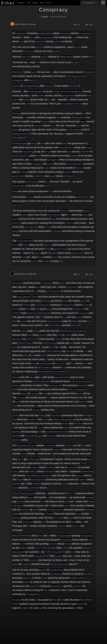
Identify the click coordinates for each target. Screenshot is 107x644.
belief (91, 501)
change (36, 164)
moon (37, 410)
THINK (44, 548)
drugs (89, 147)
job (38, 47)
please (27, 297)
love (59, 339)
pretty (78, 47)
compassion (32, 594)
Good (15, 309)
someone (75, 164)
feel (40, 313)
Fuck (15, 600)
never (83, 121)
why (14, 347)
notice (66, 548)
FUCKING (89, 134)
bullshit (58, 41)
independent (66, 57)
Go (103, 3)
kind (34, 363)
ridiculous (65, 33)
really (19, 33)
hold (15, 389)
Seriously (17, 283)
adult (49, 371)
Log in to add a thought (58, 17)
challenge (56, 351)
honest (41, 371)
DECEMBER (19, 138)
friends (69, 351)
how (30, 335)
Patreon (48, 3)
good (53, 176)
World (88, 600)
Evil (28, 309)
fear (55, 600)
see (36, 126)
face (15, 223)
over (78, 526)
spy (53, 219)
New (82, 600)
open (31, 497)
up (33, 72)
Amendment (54, 215)
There (34, 297)
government (80, 76)
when (26, 51)
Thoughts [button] (21, 3)
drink (82, 578)
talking (49, 33)
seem (52, 325)
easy (25, 151)
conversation (19, 186)
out (53, 126)
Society (52, 343)
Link (78, 24)
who (72, 95)
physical (17, 440)
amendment (31, 227)
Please (27, 305)
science (16, 205)
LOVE (35, 339)
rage (40, 436)
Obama (64, 211)
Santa (50, 514)
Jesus (49, 86)
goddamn (70, 104)
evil (43, 57)
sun (79, 126)
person (28, 578)
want (50, 363)
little (17, 514)
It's (26, 156)
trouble (46, 261)
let (46, 227)
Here (15, 191)
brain (38, 41)
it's (51, 72)
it (89, 37)
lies (89, 321)
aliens (91, 72)
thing (31, 151)
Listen (89, 25)
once (52, 385)
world (50, 164)
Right (20, 480)
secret (79, 104)
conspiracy (85, 33)
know (43, 305)
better (26, 100)
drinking (32, 91)
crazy (70, 467)
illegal (58, 231)
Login (29, 3)
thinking (45, 301)
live (57, 363)
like (57, 325)
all (49, 227)
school (30, 197)
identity (16, 432)
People (79, 117)
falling (75, 321)
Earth (15, 130)
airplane (62, 526)
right (15, 564)
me (86, 351)
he (55, 518)
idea (26, 355)
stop (19, 297)
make (47, 168)
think (72, 86)
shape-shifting (60, 419)
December (75, 130)
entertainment (66, 147)
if (40, 126)
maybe (59, 556)
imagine (66, 305)
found (30, 343)
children (86, 197)
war (87, 305)
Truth (15, 313)
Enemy (21, 397)
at (69, 100)
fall (85, 117)
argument (76, 253)
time (32, 37)
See (14, 536)
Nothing (16, 113)
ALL (72, 389)
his (77, 168)
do (29, 57)
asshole (75, 325)
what (27, 134)
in (36, 72)
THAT (84, 463)
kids (60, 335)
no (68, 76)
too (42, 143)
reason (25, 445)
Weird (15, 72)
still (49, 351)
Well (15, 134)
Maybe (53, 253)
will (72, 117)
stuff (21, 72)
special (46, 313)
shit (82, 151)
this (91, 57)
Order (15, 604)
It (23, 37)
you (31, 51)
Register (35, 3)
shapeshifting (32, 86)
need (87, 151)
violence (51, 436)
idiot (47, 186)
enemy (35, 261)
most (40, 381)
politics (16, 385)
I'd (67, 445)
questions (60, 377)
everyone (83, 313)
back (15, 156)
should (36, 488)
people (42, 33)
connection (55, 291)
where (65, 423)
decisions (17, 339)
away (51, 37)
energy (43, 37)
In (62, 586)
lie (81, 393)
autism (81, 604)
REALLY (70, 493)
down (55, 257)
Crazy (15, 471)
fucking (23, 172)
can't (33, 445)
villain (38, 176)
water (40, 91)
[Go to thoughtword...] (90, 3)
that (21, 41)
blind (34, 436)
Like (14, 377)
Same (85, 471)
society (68, 172)
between (90, 510)
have (87, 211)
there (40, 536)
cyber (37, 253)
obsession (72, 287)
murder (53, 570)
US (19, 241)
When (22, 343)
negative (54, 160)
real (74, 37)
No (14, 86)
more (85, 215)
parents (16, 518)
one (18, 86)
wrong (35, 459)
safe (28, 104)
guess (21, 134)
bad (45, 578)
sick (24, 33)
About (42, 3)
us (37, 305)
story (70, 176)
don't (25, 57)
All (42, 47)
